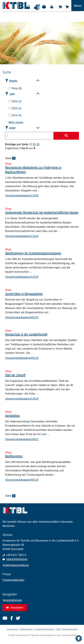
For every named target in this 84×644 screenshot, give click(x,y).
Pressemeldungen (13, 580)
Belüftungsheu (14, 456)
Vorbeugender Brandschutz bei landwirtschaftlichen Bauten (42, 212)
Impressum (12, 629)
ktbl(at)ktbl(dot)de (17, 559)
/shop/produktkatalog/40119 (22, 358)
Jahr (12, 94)
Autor (12, 128)
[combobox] (29, 136)
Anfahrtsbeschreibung (16, 565)
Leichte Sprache (44, 8)
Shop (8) (15, 88)
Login (52, 7)
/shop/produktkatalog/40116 (22, 480)
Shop (60, 7)
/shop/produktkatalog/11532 (22, 236)
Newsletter (15, 608)
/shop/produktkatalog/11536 (22, 196)
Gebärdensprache (37, 7)
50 (38, 144)
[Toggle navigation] (78, 6)
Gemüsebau (12, 416)
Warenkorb (67, 7)
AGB (58, 629)
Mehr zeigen (16, 122)
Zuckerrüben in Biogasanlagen (24, 294)
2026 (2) (15, 101)
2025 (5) (15, 108)
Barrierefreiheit (70, 629)
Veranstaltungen (12, 600)
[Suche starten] (66, 136)
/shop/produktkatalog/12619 (22, 399)
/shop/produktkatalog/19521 (22, 439)
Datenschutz (26, 629)
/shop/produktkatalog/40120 (22, 317)
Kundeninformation (44, 629)
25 (34, 144)
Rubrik (13, 81)
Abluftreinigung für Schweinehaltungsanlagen (33, 253)
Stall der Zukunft (15, 375)
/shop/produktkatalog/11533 (22, 277)
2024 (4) (15, 115)
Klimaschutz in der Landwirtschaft (26, 334)
